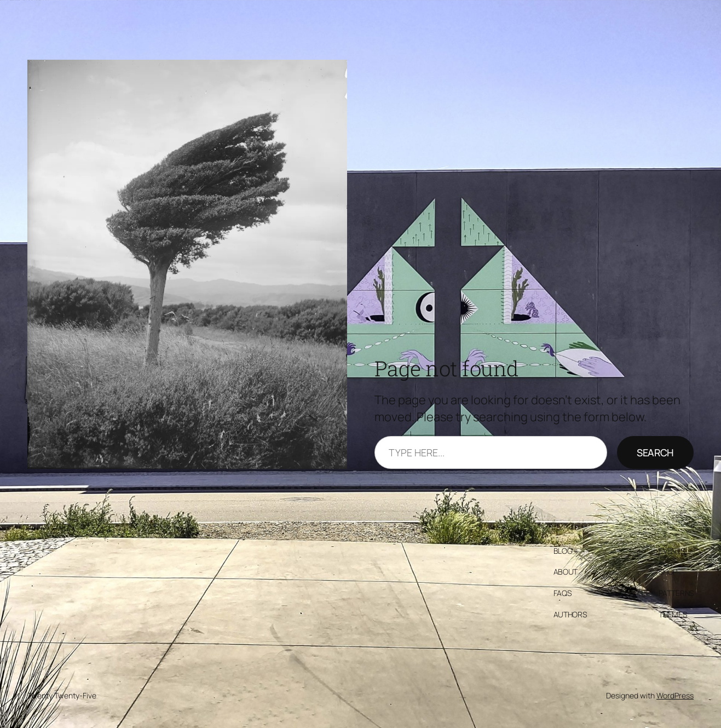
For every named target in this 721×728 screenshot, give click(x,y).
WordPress (675, 695)
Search (655, 452)
